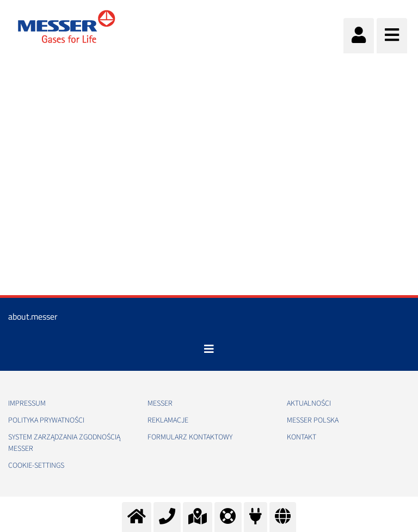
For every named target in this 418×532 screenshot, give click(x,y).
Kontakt (302, 437)
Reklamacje (168, 420)
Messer (160, 403)
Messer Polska (313, 420)
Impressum (27, 403)
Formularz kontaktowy (190, 437)
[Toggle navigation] (209, 349)
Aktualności (309, 403)
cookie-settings (36, 466)
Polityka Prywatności (46, 420)
